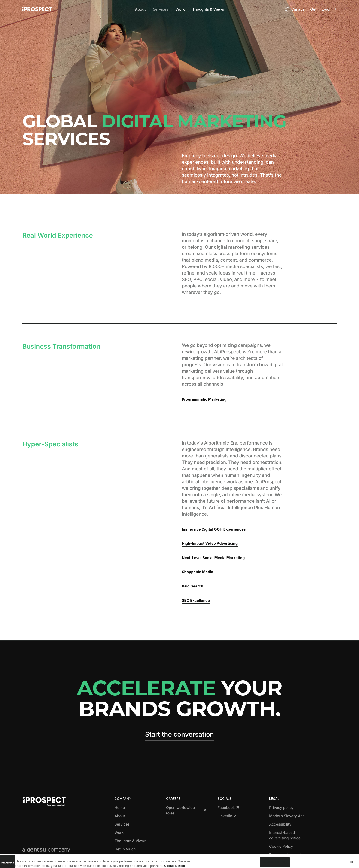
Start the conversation (179, 734)
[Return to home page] (37, 9)
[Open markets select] (295, 9)
